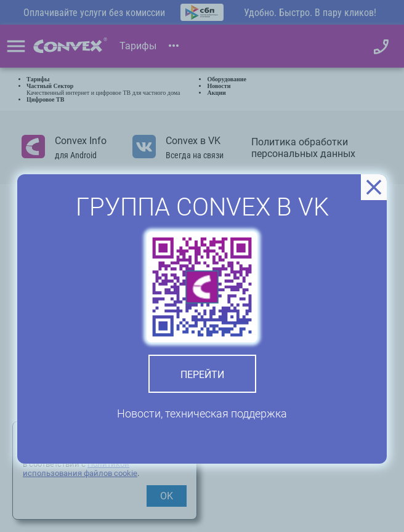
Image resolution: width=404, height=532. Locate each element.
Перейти (202, 375)
